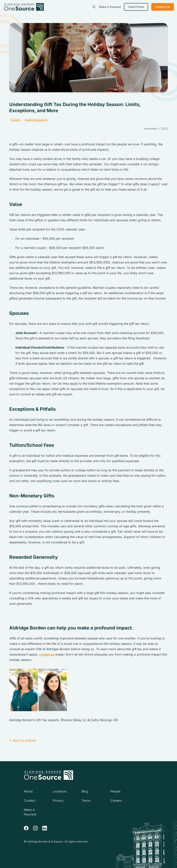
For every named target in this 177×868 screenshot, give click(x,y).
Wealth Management (36, 120)
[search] (94, 7)
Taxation (15, 120)
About (28, 791)
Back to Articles (23, 740)
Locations (60, 791)
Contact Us (163, 7)
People (115, 791)
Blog (85, 791)
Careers (116, 801)
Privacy (58, 801)
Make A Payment (110, 7)
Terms (86, 801)
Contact (30, 801)
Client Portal (136, 7)
